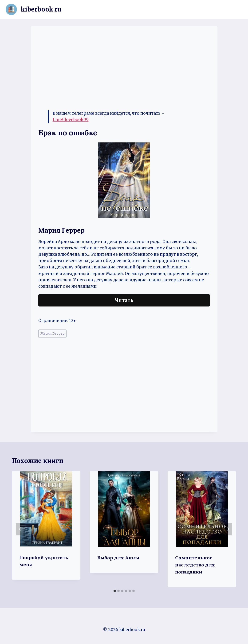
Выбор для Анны (118, 558)
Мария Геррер (52, 334)
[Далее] (228, 529)
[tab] (115, 591)
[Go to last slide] (20, 529)
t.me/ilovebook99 (71, 120)
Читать (124, 300)
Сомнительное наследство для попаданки (195, 565)
